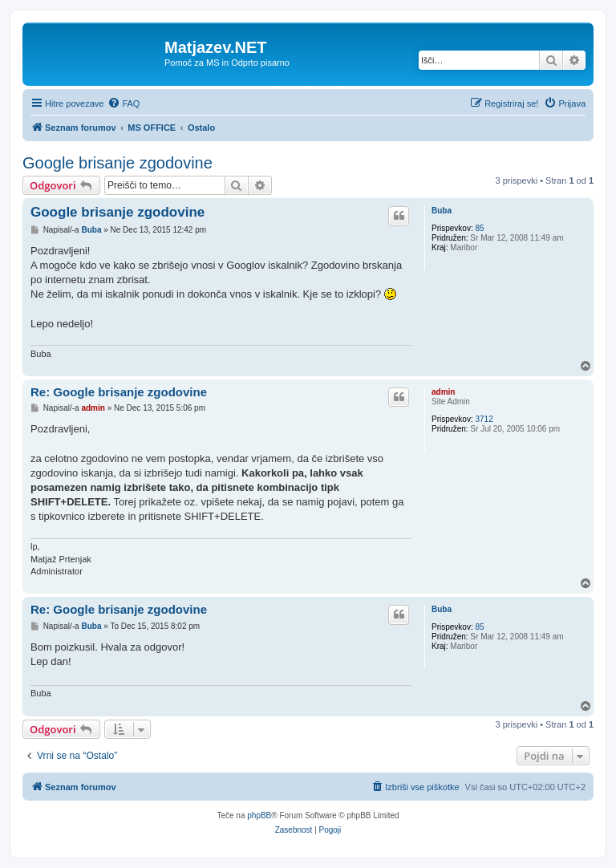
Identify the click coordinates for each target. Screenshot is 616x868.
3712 (484, 419)
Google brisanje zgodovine (118, 163)
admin (443, 392)
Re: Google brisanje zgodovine (119, 392)
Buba (442, 211)
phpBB (259, 815)
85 (479, 228)
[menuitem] (124, 103)
